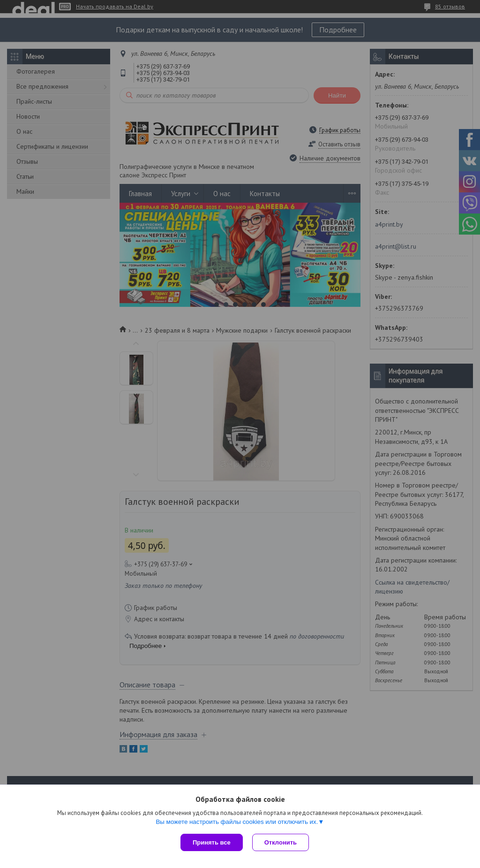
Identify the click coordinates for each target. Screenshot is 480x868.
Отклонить (281, 842)
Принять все (212, 842)
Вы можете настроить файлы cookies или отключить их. (237, 822)
